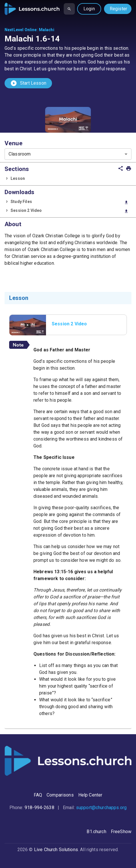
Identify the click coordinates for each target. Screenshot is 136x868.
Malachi (47, 30)
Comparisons (60, 795)
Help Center (90, 795)
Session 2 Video (70, 211)
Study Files (70, 202)
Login (89, 9)
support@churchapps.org (101, 808)
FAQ (38, 795)
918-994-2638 (39, 808)
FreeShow (121, 832)
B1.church (96, 832)
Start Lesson (28, 83)
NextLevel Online (21, 30)
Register (118, 9)
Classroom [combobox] (20, 154)
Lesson (18, 178)
